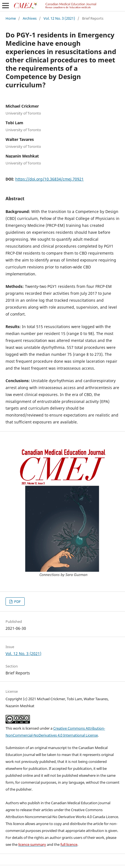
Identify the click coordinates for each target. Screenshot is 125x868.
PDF (17, 601)
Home (11, 18)
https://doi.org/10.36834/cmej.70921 (49, 179)
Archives (30, 18)
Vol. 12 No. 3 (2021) (59, 18)
